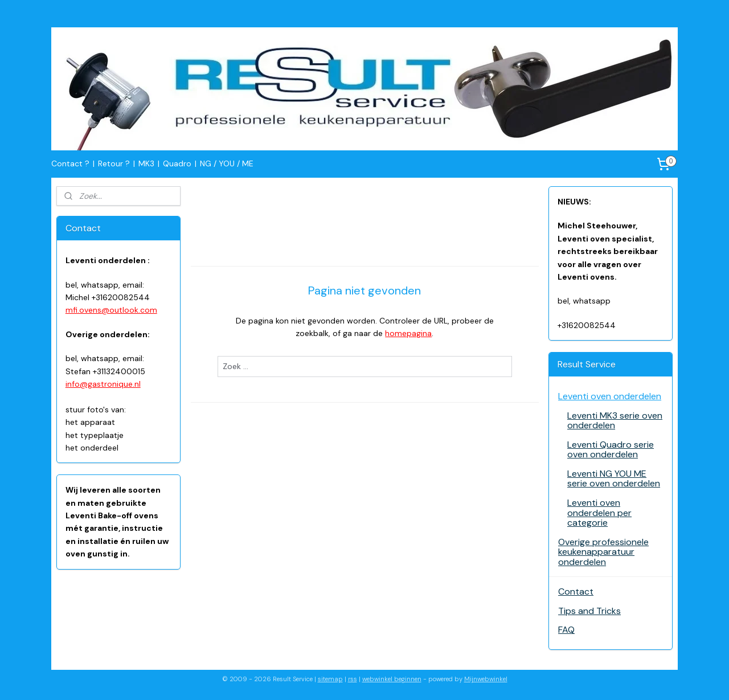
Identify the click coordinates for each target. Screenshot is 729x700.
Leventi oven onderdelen (610, 396)
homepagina (408, 333)
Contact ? (70, 163)
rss (353, 679)
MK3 (146, 163)
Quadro (177, 163)
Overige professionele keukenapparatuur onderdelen (603, 552)
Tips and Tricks (589, 611)
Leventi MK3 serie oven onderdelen (615, 421)
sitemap (330, 679)
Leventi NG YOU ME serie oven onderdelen (614, 479)
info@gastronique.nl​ (103, 384)
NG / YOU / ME (227, 163)
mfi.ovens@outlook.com (111, 310)
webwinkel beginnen (392, 679)
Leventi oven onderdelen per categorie (599, 513)
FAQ (566, 630)
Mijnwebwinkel (486, 679)
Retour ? (114, 163)
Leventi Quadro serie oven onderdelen (611, 450)
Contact (576, 591)
